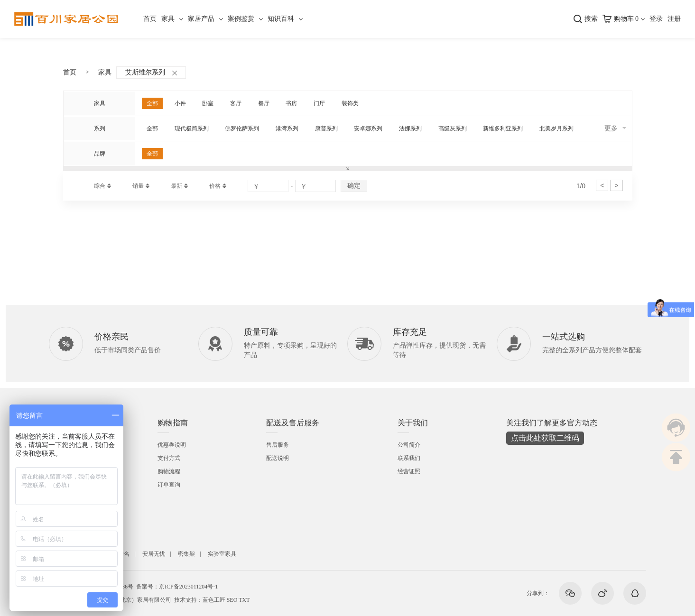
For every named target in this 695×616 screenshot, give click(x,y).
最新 (176, 186)
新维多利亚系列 (503, 129)
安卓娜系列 (368, 129)
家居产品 (201, 19)
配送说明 (278, 458)
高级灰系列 (453, 129)
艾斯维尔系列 (151, 72)
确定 (354, 185)
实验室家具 (222, 554)
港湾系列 (287, 129)
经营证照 (409, 471)
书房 (291, 103)
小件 (180, 103)
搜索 (591, 19)
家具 (168, 19)
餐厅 (264, 103)
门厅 (319, 103)
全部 (152, 103)
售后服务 (278, 445)
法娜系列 (410, 129)
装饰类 (350, 103)
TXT (244, 600)
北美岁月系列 (556, 129)
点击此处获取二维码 (545, 438)
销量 (138, 186)
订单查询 (169, 485)
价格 (215, 186)
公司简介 (409, 445)
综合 (100, 186)
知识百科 (281, 19)
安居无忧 (154, 554)
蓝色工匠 (214, 600)
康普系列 (326, 129)
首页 (150, 19)
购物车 (626, 19)
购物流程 (169, 471)
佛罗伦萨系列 (242, 129)
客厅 (236, 103)
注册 (674, 19)
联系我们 (409, 458)
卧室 (208, 103)
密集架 (186, 554)
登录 (656, 19)
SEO (232, 600)
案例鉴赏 (241, 19)
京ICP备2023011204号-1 (188, 587)
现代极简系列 (192, 129)
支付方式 (169, 458)
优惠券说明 (172, 445)
